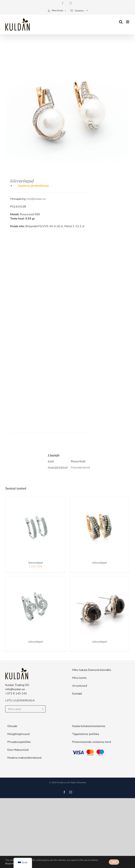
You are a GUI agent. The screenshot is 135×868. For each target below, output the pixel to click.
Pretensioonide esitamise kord (92, 742)
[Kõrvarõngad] (36, 499)
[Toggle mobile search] (121, 22)
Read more (11, 864)
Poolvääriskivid (80, 468)
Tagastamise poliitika (86, 734)
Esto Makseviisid (18, 750)
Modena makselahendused (24, 758)
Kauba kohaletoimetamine (89, 726)
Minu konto (79, 678)
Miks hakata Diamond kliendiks (92, 670)
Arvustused (80, 686)
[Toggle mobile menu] (128, 22)
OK (114, 862)
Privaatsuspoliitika (19, 742)
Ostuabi (12, 726)
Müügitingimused (18, 734)
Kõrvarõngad (36, 563)
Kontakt (77, 694)
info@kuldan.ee (36, 199)
